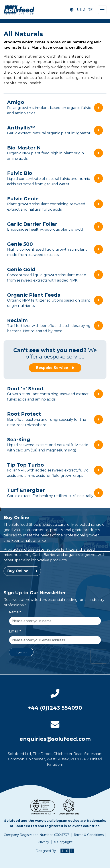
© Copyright (63, 842)
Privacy (43, 842)
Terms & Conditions (89, 835)
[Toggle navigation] (102, 10)
